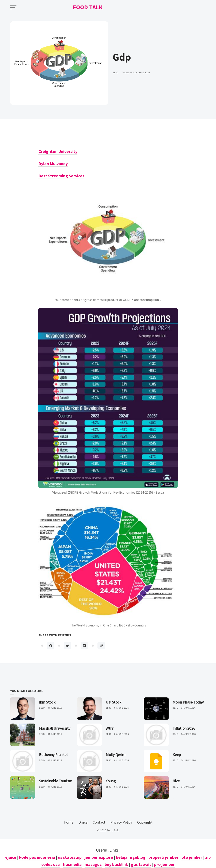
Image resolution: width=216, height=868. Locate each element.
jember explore (99, 857)
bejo (116, 72)
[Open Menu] (13, 7)
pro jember (165, 864)
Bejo (42, 708)
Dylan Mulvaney (53, 164)
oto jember (192, 857)
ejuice (11, 857)
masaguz (93, 864)
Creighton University (58, 151)
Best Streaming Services (61, 176)
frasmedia (72, 864)
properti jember (163, 857)
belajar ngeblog (131, 857)
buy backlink (116, 864)
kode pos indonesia (37, 857)
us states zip (70, 857)
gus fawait (141, 864)
